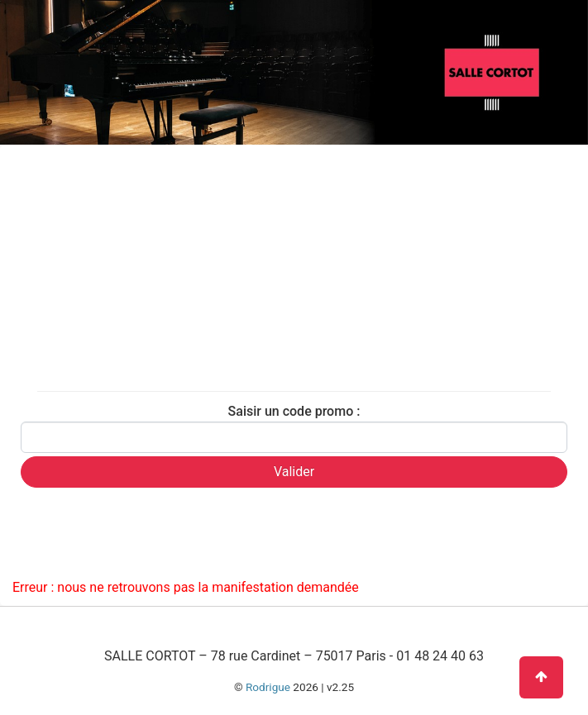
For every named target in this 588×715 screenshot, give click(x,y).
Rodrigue (268, 687)
